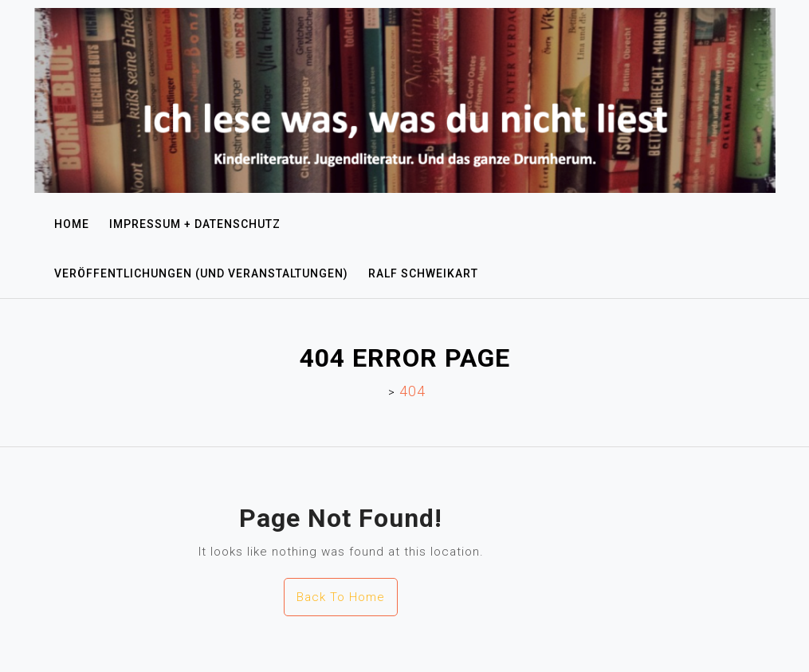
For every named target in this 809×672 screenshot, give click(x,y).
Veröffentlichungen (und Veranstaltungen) (201, 273)
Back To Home (341, 597)
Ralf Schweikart (423, 273)
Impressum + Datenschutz (195, 224)
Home (72, 224)
